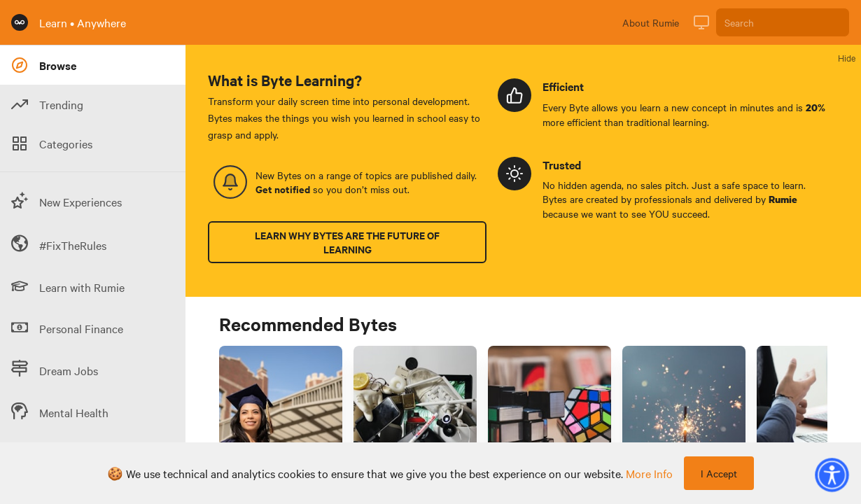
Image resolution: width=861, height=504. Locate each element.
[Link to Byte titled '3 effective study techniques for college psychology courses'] (684, 424)
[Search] (783, 22)
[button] (832, 475)
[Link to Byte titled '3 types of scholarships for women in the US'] (281, 424)
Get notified (283, 189)
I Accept (719, 473)
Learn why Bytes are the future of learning (347, 242)
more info (649, 473)
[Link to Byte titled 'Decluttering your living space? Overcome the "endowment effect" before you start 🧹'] (415, 424)
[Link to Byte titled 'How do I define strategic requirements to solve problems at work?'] (549, 424)
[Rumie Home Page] (20, 22)
